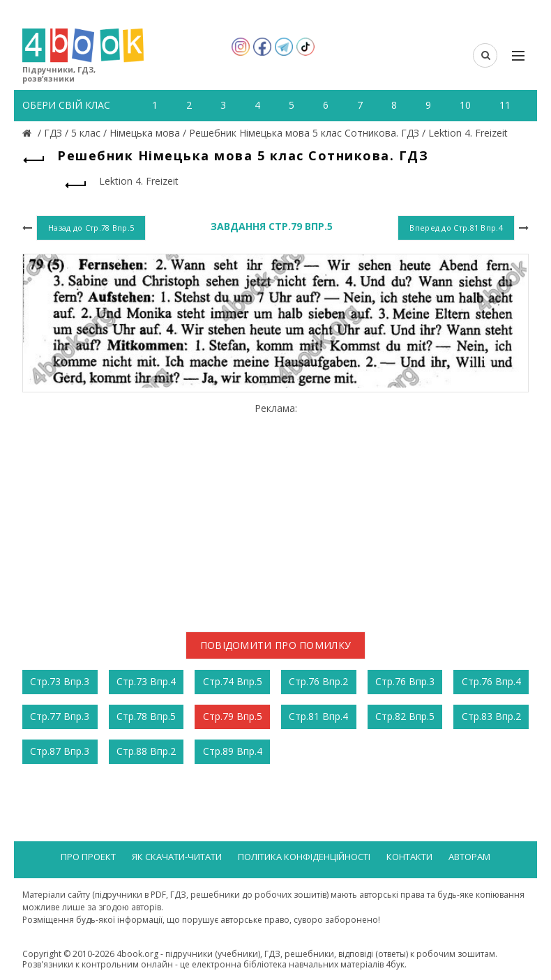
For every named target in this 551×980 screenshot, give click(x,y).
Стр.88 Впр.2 (146, 751)
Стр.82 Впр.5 (405, 716)
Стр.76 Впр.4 (491, 681)
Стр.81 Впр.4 (318, 716)
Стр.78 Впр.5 (146, 716)
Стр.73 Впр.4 (146, 681)
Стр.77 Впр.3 (60, 716)
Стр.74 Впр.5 (233, 681)
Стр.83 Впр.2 (491, 716)
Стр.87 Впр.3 (60, 751)
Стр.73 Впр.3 (60, 681)
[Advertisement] (275, 512)
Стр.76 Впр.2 (318, 681)
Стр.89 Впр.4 (233, 751)
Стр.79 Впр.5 (233, 716)
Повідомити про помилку (276, 645)
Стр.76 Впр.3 (405, 681)
